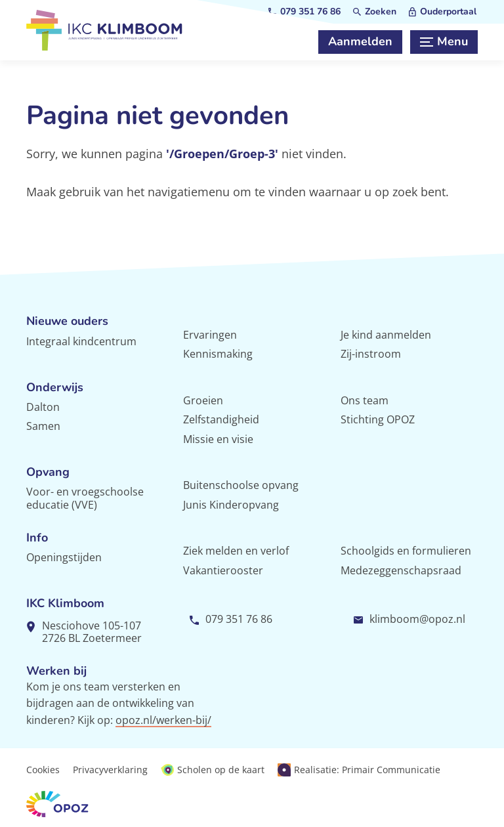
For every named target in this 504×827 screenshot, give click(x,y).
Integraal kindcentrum (81, 341)
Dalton (43, 407)
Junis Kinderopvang (231, 505)
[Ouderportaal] (443, 12)
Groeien (203, 400)
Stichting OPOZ (378, 419)
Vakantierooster (223, 570)
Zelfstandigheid (221, 419)
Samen (43, 426)
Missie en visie (218, 439)
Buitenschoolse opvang (241, 485)
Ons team (365, 400)
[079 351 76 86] (304, 12)
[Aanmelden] (360, 42)
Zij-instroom (371, 354)
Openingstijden (64, 557)
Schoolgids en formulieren (406, 551)
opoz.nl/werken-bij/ (163, 720)
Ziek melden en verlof (236, 551)
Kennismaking (218, 354)
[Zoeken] (375, 12)
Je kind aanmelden (386, 335)
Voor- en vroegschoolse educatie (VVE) (85, 498)
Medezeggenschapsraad (401, 570)
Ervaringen (210, 335)
